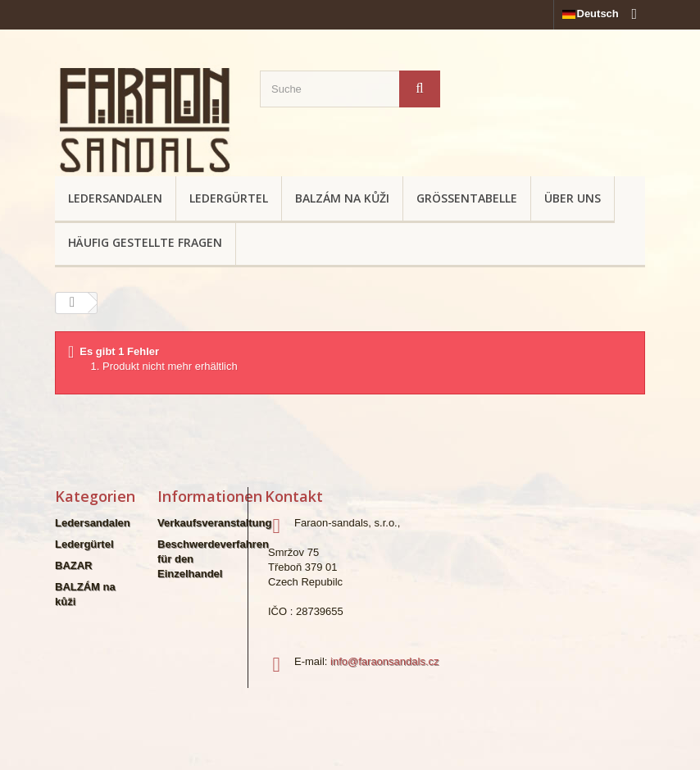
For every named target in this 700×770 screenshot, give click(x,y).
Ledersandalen (115, 198)
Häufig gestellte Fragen (145, 242)
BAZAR (74, 565)
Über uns (573, 198)
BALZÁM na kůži (342, 198)
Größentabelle (467, 198)
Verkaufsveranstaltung (214, 523)
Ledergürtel (229, 198)
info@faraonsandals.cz (384, 661)
